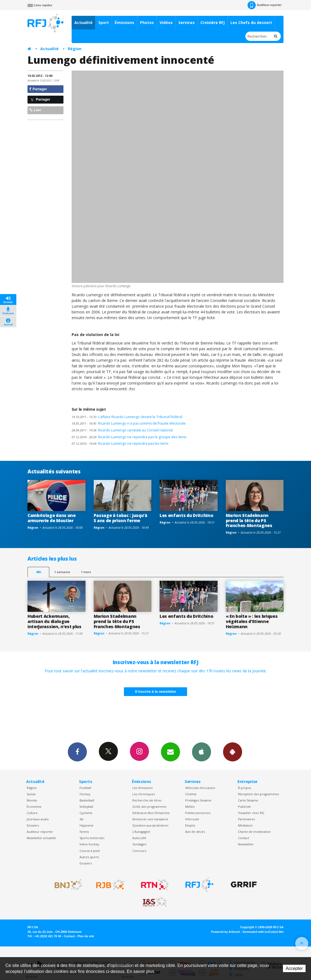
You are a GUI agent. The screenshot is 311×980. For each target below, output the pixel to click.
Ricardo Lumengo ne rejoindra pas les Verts (120, 444)
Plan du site (86, 936)
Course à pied (90, 851)
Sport (104, 22)
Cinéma (191, 794)
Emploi (190, 825)
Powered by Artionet (226, 932)
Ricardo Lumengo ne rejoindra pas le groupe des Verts (129, 437)
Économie (34, 807)
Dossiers (33, 825)
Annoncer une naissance (150, 819)
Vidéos (166, 22)
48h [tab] (39, 572)
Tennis (84, 832)
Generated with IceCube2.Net (263, 932)
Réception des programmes (258, 794)
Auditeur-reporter (265, 5)
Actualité (83, 22)
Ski (82, 819)
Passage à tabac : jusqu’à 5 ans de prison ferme (121, 518)
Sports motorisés (92, 838)
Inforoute (192, 819)
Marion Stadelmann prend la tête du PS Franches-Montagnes (249, 521)
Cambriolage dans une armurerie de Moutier (52, 518)
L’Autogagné (141, 832)
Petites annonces (198, 813)
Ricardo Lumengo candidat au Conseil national (122, 430)
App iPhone (202, 752)
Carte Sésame (248, 800)
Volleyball (86, 807)
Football (85, 788)
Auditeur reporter (40, 832)
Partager (38, 89)
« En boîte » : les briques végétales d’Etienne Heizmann (252, 621)
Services (187, 22)
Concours (139, 851)
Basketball (87, 800)
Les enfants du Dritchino (186, 515)
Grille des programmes (149, 807)
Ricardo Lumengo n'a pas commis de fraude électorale (129, 423)
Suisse (31, 794)
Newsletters (170, 752)
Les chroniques (144, 794)
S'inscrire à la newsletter (155, 692)
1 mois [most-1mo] (86, 572)
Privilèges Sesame (198, 800)
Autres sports (89, 857)
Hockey (85, 794)
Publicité (244, 807)
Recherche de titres (147, 800)
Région (75, 49)
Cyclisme (86, 813)
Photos (147, 22)
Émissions (124, 22)
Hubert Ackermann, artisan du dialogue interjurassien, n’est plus (54, 621)
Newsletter (246, 844)
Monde (32, 800)
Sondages (139, 844)
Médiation (245, 825)
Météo (190, 807)
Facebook (77, 752)
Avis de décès (195, 832)
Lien (35, 110)
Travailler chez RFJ (251, 813)
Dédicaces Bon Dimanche (151, 813)
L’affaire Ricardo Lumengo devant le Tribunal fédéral (127, 417)
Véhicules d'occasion (200, 788)
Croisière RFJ (213, 22)
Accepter (294, 968)
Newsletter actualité (41, 838)
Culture (32, 813)
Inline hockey (89, 844)
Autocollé (139, 838)
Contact (244, 838)
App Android (233, 752)
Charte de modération (254, 832)
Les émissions (142, 788)
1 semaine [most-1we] (62, 572)
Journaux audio (38, 819)
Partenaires (246, 819)
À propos (245, 788)
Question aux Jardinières (150, 825)
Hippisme (86, 825)
